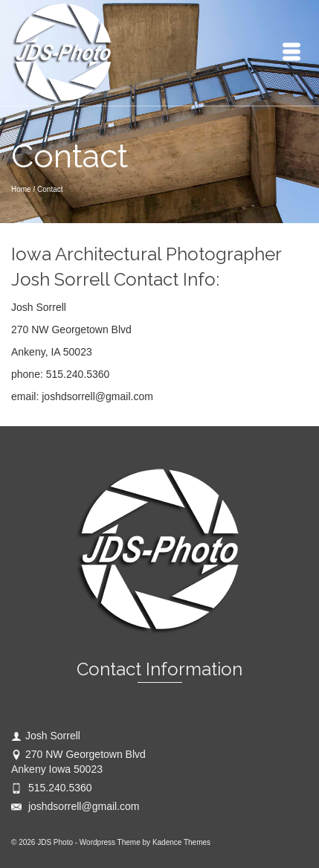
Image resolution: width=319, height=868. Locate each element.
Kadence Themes (181, 842)
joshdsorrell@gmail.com (75, 806)
